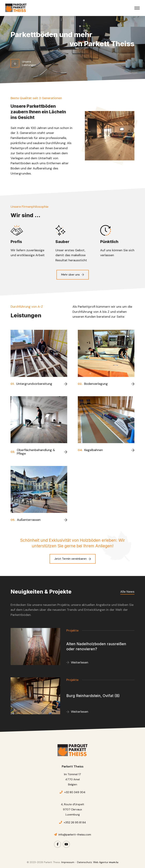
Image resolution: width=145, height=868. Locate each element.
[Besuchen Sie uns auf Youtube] (66, 844)
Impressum (68, 862)
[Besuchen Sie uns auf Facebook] (58, 844)
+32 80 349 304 (75, 792)
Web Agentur (101, 862)
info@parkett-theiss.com (75, 835)
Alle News (127, 592)
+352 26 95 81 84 (75, 822)
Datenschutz (84, 862)
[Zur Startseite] (16, 8)
